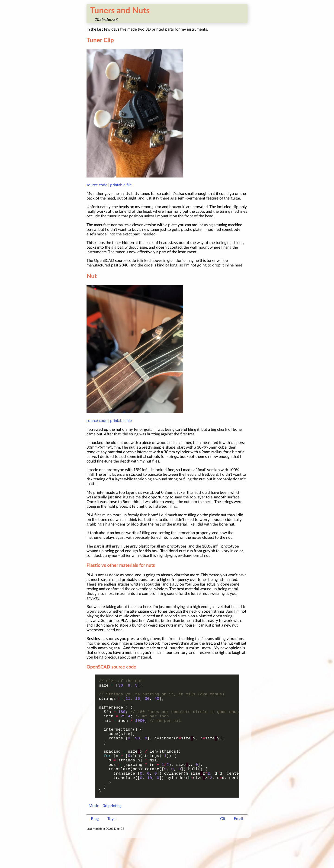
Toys (111, 849)
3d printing (112, 836)
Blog (95, 849)
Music (94, 836)
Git (223, 849)
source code (97, 185)
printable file (121, 185)
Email (238, 849)
